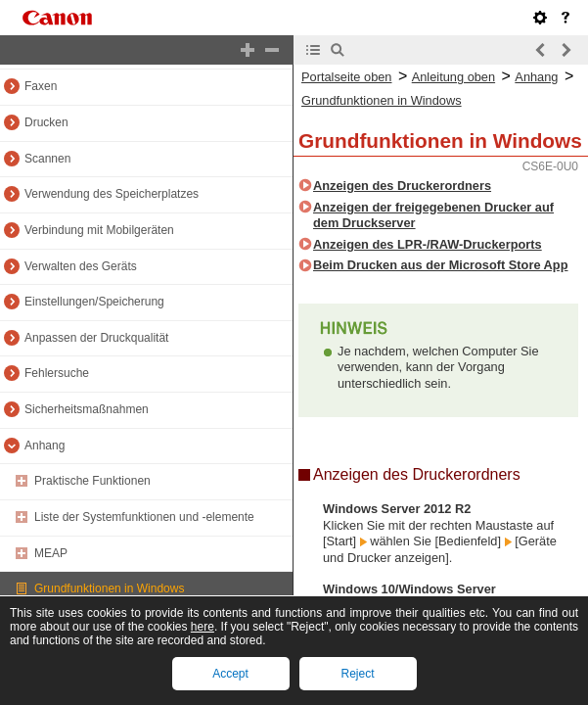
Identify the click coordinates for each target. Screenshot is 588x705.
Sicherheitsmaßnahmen (87, 409)
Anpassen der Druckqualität (96, 338)
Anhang (45, 446)
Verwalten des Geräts (81, 266)
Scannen (47, 159)
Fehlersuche (57, 373)
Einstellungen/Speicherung (94, 302)
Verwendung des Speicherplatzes (112, 194)
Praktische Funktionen (92, 481)
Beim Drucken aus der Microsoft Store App (441, 265)
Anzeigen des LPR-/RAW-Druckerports (428, 244)
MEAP (51, 553)
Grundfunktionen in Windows (109, 588)
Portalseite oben (346, 77)
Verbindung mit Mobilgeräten (99, 230)
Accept (230, 674)
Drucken (46, 122)
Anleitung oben (453, 77)
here (203, 627)
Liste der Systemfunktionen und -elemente (144, 517)
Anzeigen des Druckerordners (402, 186)
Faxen (41, 86)
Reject (357, 674)
